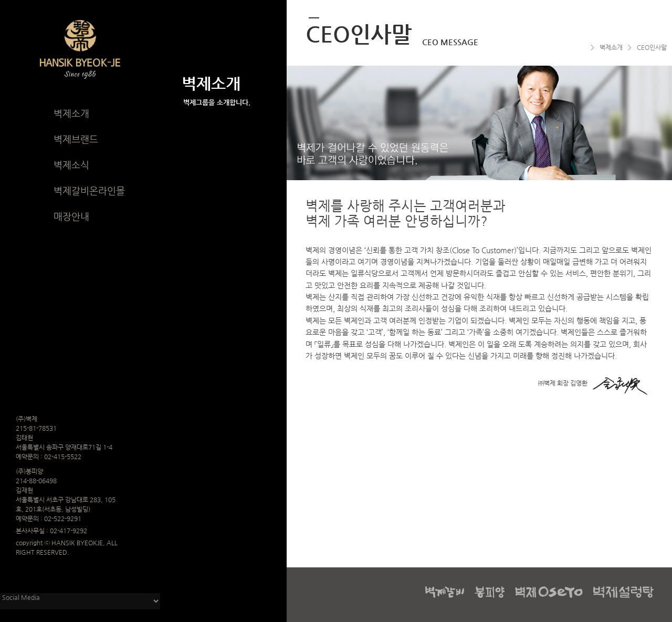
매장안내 (71, 216)
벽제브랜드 (76, 139)
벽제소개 (71, 113)
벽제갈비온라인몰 (89, 190)
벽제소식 (71, 165)
